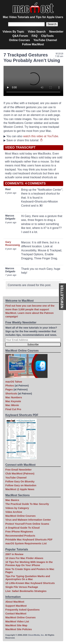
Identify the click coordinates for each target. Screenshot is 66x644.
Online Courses (19, 40)
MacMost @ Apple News (20, 489)
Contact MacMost (16, 614)
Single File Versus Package (22, 587)
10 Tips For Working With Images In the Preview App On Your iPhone (29, 564)
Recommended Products (20, 536)
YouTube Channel (45, 40)
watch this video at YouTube (41, 136)
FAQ (35, 36)
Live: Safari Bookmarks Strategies (26, 591)
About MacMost (15, 602)
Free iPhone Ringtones (19, 532)
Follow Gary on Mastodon (21, 485)
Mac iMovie (12, 405)
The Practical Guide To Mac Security (27, 504)
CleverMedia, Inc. (36, 635)
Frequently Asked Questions (22, 610)
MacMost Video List (17, 622)
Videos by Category (17, 508)
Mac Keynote (13, 401)
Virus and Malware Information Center (28, 520)
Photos (10, 386)
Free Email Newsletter (18, 470)
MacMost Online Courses (20, 516)
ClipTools (47, 36)
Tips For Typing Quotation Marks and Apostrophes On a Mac (28, 578)
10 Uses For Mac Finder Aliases (24, 558)
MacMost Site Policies (18, 629)
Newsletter (56, 32)
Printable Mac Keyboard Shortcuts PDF (29, 540)
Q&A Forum (20, 36)
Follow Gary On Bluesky (20, 481)
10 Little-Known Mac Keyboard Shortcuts (30, 583)
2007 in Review (14, 554)
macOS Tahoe (14, 382)
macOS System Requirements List (26, 543)
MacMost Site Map (16, 625)
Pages (9, 389)
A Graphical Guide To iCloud (22, 528)
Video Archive (14, 512)
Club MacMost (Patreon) (20, 474)
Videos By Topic (13, 32)
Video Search (37, 32)
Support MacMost (16, 606)
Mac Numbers (14, 397)
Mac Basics (12, 500)
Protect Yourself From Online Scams (27, 524)
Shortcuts (11, 394)
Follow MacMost (33, 44)
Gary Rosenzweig (13, 243)
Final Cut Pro (13, 409)
